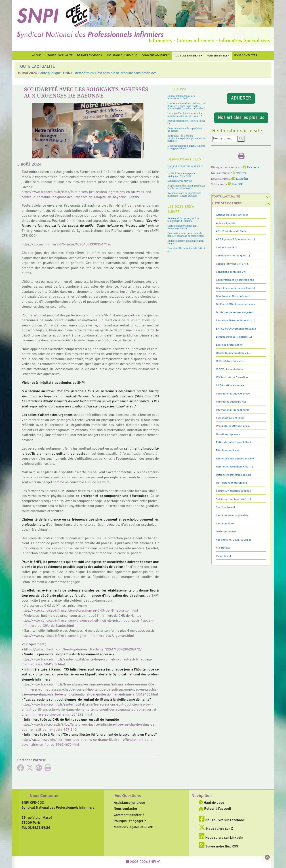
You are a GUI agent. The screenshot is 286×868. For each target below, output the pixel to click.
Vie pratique (223, 548)
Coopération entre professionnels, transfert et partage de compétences (186, 235)
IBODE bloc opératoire (230, 370)
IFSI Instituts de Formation (232, 378)
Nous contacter (246, 56)
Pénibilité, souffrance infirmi (233, 426)
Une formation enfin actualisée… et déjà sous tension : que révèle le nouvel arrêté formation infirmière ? (186, 106)
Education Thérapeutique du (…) (236, 321)
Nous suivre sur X (216, 829)
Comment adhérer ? (129, 815)
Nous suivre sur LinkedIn (221, 838)
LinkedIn (240, 179)
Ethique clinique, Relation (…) (234, 337)
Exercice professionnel (230, 345)
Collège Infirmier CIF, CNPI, (232, 264)
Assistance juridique (122, 56)
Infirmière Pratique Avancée (233, 394)
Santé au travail (226, 507)
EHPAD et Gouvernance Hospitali (236, 329)
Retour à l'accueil (215, 809)
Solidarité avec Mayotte (180, 181)
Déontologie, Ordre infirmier (233, 296)
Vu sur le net (224, 556)
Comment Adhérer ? (156, 56)
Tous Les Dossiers (187, 56)
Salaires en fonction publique (234, 491)
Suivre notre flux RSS (218, 847)
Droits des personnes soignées (234, 313)
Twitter (239, 173)
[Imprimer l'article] (48, 769)
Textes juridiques (226, 532)
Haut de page (211, 803)
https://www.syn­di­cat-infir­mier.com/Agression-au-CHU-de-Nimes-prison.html (80, 611)
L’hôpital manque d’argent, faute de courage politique (186, 147)
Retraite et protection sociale (234, 475)
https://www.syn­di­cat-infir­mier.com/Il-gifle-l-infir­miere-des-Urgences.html (78, 636)
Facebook (251, 167)
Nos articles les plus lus (241, 118)
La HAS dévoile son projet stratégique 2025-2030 (182, 175)
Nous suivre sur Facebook (222, 820)
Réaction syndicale (227, 451)
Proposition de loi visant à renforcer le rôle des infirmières (186, 187)
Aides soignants (226, 223)
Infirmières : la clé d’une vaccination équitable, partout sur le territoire (186, 138)
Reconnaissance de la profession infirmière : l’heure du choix (185, 194)
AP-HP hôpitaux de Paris (231, 231)
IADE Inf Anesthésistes (230, 361)
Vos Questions (128, 796)
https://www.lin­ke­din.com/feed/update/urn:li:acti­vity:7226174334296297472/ (83, 650)
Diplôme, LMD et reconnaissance (236, 304)
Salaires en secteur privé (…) (234, 499)
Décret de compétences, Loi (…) (236, 288)
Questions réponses (228, 434)
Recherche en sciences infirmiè (235, 459)
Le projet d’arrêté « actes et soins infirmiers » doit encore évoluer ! (185, 115)
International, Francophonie (233, 410)
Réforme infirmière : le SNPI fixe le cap (186, 122)
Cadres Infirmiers (226, 248)
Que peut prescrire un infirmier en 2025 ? (185, 167)
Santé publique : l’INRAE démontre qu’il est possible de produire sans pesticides (98, 73)
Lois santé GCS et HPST (230, 418)
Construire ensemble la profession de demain (185, 130)
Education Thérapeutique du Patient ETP (186, 250)
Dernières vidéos (89, 56)
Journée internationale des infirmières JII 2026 (181, 97)
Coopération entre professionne (235, 280)
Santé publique (225, 524)
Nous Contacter (44, 796)
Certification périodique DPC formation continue (183, 227)
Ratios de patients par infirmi (234, 442)
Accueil (37, 56)
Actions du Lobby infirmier (232, 215)
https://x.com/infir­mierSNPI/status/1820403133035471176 (66, 245)
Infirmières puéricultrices (231, 402)
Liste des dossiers (227, 204)
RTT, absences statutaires (232, 483)
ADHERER (241, 98)
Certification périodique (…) (233, 256)
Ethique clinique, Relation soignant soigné (186, 242)
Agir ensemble (217, 56)
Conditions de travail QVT (231, 272)
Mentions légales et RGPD (134, 828)
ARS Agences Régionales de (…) (236, 239)
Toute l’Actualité (60, 56)
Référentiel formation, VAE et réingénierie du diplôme (183, 220)
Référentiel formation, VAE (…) (235, 467)
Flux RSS (236, 184)
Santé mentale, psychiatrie (232, 516)
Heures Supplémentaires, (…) (234, 353)
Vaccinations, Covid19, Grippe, (234, 540)
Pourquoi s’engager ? (130, 821)
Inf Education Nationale (230, 386)
